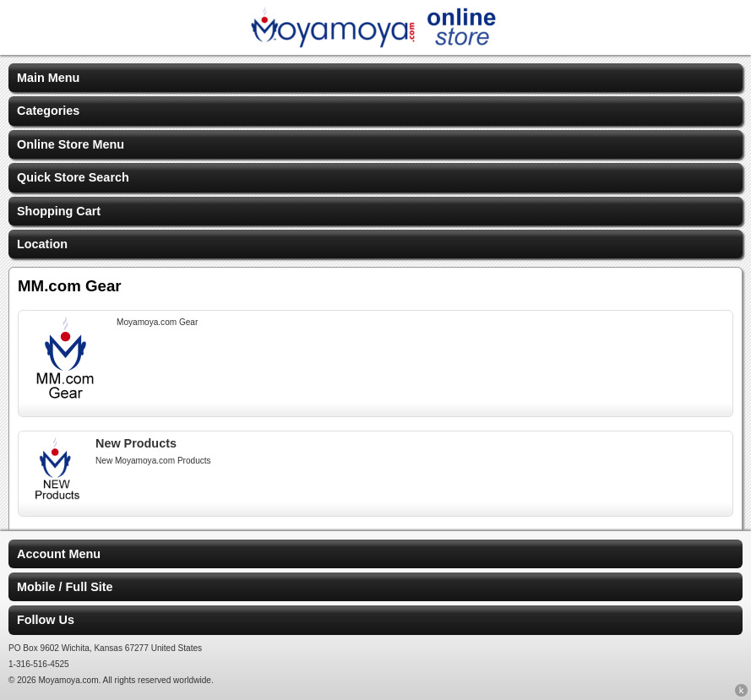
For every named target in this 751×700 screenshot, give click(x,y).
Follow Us (46, 620)
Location (42, 244)
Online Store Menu (71, 144)
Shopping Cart (59, 211)
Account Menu (59, 554)
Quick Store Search (73, 177)
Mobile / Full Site (65, 587)
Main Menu (48, 78)
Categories (48, 111)
